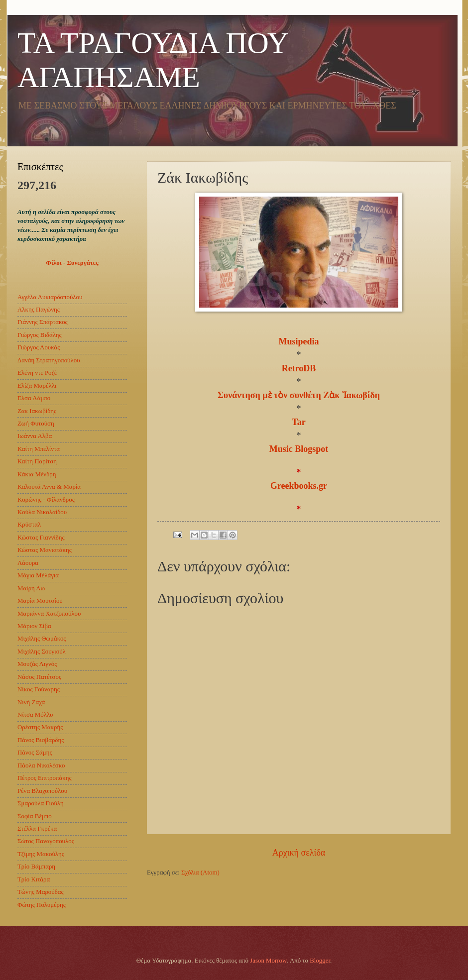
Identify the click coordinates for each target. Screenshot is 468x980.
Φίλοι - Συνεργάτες (72, 263)
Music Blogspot (299, 449)
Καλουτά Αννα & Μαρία (49, 487)
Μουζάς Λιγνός (37, 664)
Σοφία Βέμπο (35, 816)
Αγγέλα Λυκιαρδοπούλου (50, 297)
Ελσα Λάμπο (34, 398)
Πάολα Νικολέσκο (41, 765)
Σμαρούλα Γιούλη (41, 803)
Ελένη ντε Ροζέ (37, 373)
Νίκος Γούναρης (39, 689)
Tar (298, 422)
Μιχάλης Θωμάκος (42, 639)
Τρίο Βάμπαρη (36, 867)
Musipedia (298, 341)
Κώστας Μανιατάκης (45, 550)
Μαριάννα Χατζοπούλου (49, 614)
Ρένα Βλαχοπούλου (42, 791)
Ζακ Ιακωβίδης (37, 411)
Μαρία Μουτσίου (40, 601)
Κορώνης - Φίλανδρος (46, 500)
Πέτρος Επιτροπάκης (45, 778)
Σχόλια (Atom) (200, 872)
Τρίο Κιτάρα (34, 879)
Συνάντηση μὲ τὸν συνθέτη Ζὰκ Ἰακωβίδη (299, 395)
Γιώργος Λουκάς (39, 347)
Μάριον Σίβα (34, 626)
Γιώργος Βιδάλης (40, 335)
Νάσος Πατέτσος (39, 677)
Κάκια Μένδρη (37, 474)
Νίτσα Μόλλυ (35, 715)
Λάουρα (28, 563)
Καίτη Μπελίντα (39, 449)
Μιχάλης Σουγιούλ (42, 652)
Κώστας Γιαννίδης (41, 538)
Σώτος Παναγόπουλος (46, 841)
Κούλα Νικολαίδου (42, 512)
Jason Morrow (268, 961)
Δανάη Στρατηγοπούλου (49, 360)
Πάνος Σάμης (35, 753)
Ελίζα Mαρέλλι (37, 386)
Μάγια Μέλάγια (38, 575)
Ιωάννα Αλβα (35, 436)
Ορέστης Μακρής (40, 727)
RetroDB (299, 368)
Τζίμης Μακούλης (41, 854)
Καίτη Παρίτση (37, 461)
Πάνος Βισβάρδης (41, 740)
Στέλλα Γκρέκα (37, 829)
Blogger (320, 961)
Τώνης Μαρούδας (41, 892)
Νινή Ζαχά (31, 702)
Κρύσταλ (29, 525)
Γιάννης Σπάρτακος (43, 322)
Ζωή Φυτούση (36, 424)
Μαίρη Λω (31, 588)
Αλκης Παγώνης (39, 310)
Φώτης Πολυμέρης (42, 905)
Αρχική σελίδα (299, 853)
